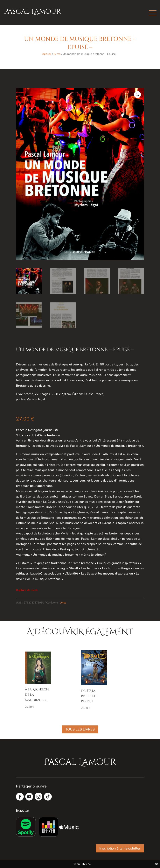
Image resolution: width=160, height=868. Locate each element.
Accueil (47, 54)
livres (57, 54)
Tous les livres (80, 729)
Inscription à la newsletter (120, 848)
